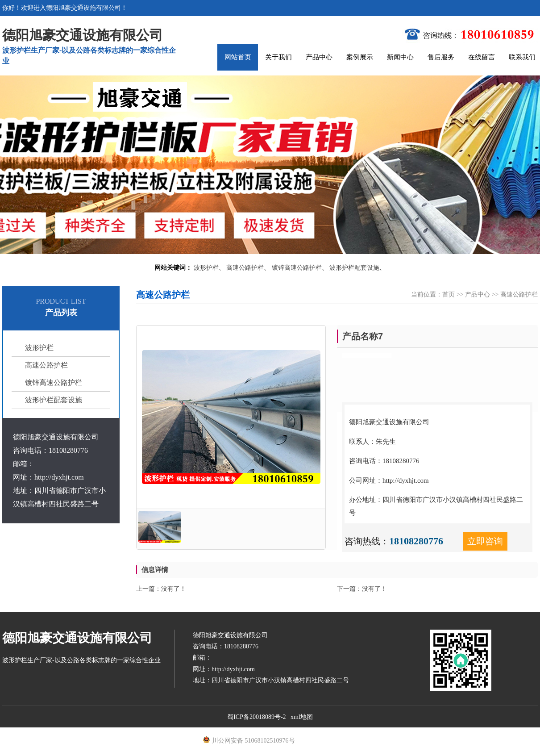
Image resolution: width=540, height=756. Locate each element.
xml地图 (302, 717)
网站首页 (238, 57)
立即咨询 (485, 541)
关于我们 (278, 57)
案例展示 (360, 57)
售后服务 (441, 57)
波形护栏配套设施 (354, 268)
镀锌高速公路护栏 (297, 268)
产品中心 (319, 57)
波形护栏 (206, 268)
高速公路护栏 (245, 268)
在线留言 (482, 57)
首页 (449, 294)
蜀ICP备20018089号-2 (256, 717)
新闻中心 (400, 57)
